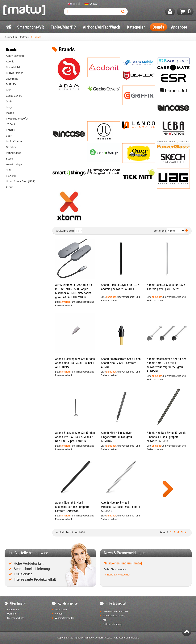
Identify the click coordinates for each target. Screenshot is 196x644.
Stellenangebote (16, 618)
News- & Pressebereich (119, 575)
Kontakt (59, 614)
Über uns (12, 614)
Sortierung (160, 231)
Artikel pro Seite (65, 231)
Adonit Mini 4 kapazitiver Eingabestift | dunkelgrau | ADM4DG (117, 437)
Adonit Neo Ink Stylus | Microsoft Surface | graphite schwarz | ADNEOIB (72, 507)
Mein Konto (61, 610)
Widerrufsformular (64, 618)
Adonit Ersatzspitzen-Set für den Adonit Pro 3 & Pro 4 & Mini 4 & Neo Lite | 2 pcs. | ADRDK (75, 437)
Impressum (13, 610)
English (77, 4)
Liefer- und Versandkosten (116, 611)
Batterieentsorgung (113, 624)
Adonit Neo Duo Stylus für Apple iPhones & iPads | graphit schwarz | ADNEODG (167, 437)
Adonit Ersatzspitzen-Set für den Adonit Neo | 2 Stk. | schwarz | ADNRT (121, 363)
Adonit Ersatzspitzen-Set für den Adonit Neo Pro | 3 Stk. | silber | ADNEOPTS (75, 363)
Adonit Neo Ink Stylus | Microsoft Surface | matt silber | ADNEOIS (120, 507)
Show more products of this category (168, 490)
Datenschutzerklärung (114, 616)
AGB (105, 620)
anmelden (65, 302)
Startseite (24, 37)
